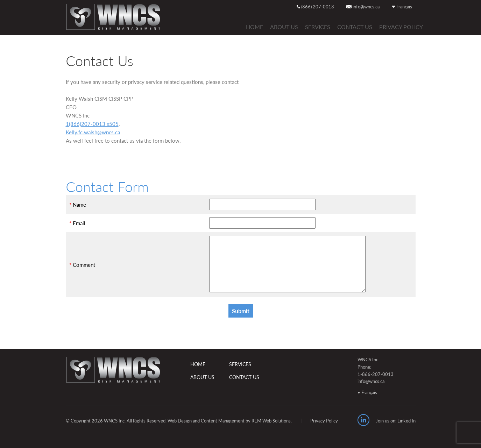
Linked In (406, 421)
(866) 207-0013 (315, 7)
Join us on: (386, 421)
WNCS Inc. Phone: (368, 363)
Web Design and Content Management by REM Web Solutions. (230, 421)
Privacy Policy (401, 27)
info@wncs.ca (363, 7)
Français (402, 7)
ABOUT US (284, 27)
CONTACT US (355, 27)
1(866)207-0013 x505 (92, 124)
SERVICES (318, 27)
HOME (254, 27)
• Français (367, 392)
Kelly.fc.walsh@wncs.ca (93, 132)
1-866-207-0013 (376, 374)
